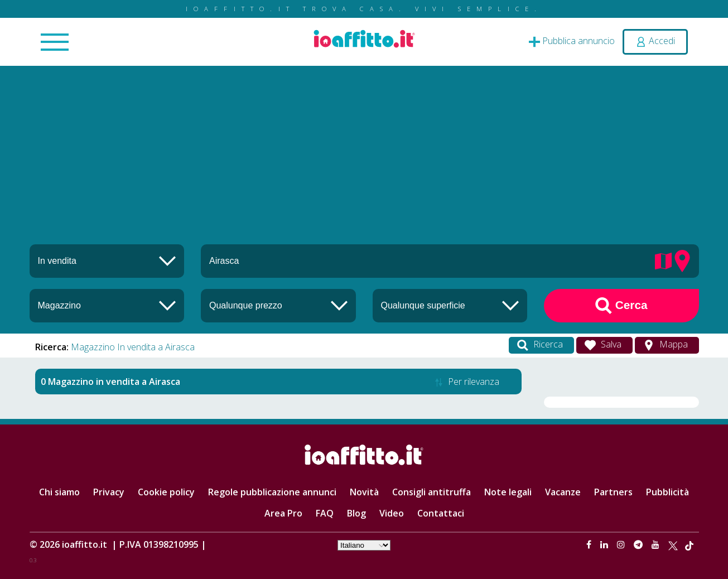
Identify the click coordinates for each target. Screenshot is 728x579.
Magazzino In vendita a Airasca (133, 347)
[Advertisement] (364, 161)
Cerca (621, 306)
